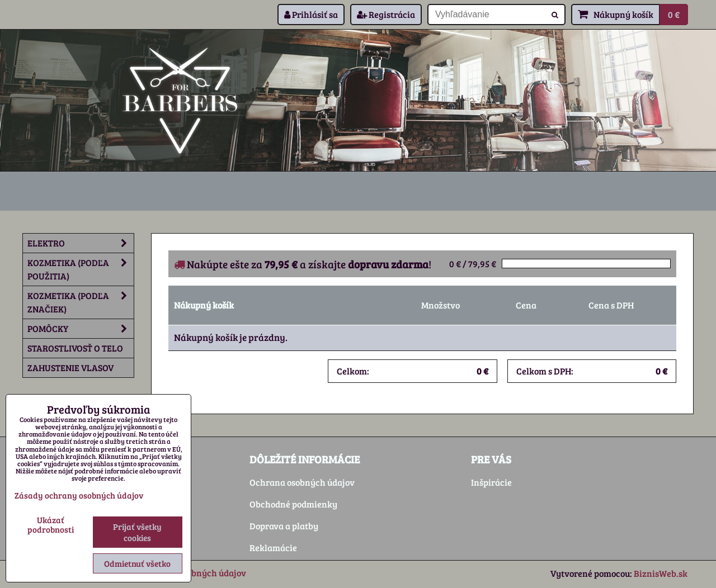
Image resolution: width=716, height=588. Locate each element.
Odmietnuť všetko (137, 563)
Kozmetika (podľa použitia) (81, 269)
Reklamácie (273, 547)
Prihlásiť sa (311, 14)
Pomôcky (81, 329)
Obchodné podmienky (293, 504)
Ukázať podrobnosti (51, 525)
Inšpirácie (491, 482)
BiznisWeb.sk (661, 573)
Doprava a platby (284, 526)
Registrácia (386, 14)
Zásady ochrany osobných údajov (79, 495)
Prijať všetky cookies (137, 532)
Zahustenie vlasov (70, 367)
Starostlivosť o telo (75, 348)
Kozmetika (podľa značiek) (81, 302)
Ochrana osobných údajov (302, 482)
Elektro (81, 243)
